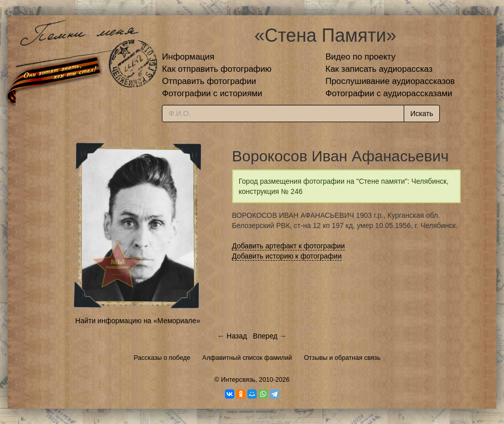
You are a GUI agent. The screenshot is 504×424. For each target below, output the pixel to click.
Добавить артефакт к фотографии (289, 246)
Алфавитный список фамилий (247, 358)
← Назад (232, 336)
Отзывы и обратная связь (342, 358)
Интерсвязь (238, 380)
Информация (188, 57)
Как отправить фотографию (217, 69)
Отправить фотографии (209, 81)
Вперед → (270, 336)
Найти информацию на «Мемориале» (138, 321)
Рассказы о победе (162, 358)
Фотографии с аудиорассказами (389, 93)
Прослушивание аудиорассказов (390, 81)
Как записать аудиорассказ (379, 69)
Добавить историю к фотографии (287, 256)
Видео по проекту (360, 57)
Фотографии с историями (212, 93)
